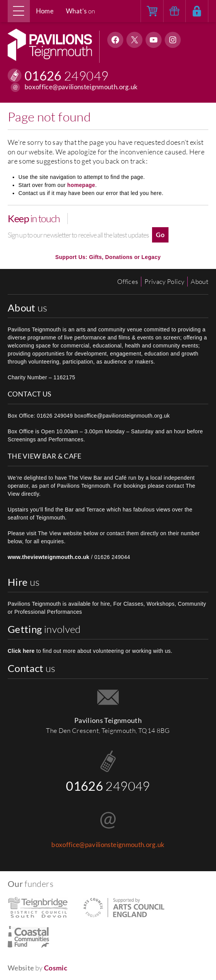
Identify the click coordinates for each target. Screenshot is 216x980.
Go (160, 235)
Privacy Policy (164, 281)
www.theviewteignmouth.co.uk (49, 557)
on (80, 11)
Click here (21, 651)
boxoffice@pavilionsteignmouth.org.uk (81, 87)
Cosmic (56, 968)
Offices (128, 281)
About (200, 281)
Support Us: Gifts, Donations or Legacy (108, 257)
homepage (81, 185)
